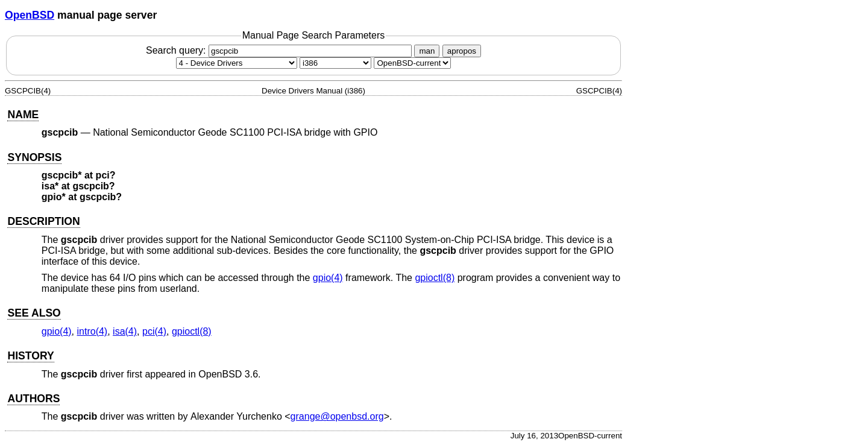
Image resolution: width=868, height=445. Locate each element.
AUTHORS (33, 399)
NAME (23, 115)
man (427, 51)
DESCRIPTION (43, 221)
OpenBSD (30, 15)
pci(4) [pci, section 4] (154, 331)
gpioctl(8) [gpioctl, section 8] (435, 278)
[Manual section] (237, 63)
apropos (462, 51)
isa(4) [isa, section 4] (125, 331)
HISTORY (30, 356)
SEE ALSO (34, 313)
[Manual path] (412, 63)
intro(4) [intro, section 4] (93, 331)
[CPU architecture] (335, 63)
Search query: (280, 50)
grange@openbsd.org (337, 416)
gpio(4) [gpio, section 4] (328, 278)
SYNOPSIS (34, 157)
